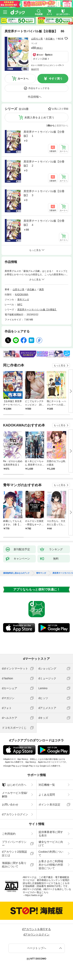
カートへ (23, 79)
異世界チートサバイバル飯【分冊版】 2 (44, 164)
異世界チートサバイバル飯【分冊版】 (37, 310)
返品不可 (35, 69)
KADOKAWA (22, 294)
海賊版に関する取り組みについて (14, 865)
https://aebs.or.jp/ (34, 895)
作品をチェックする (39, 88)
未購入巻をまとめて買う (39, 117)
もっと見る (60, 365)
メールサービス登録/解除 (15, 795)
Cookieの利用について (51, 853)
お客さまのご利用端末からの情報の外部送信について (51, 865)
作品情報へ (35, 97)
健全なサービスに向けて (51, 844)
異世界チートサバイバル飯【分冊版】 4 (44, 223)
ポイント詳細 (40, 59)
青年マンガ (23, 300)
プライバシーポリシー (14, 844)
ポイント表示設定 (49, 805)
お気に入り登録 (60, 109)
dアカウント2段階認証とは (14, 853)
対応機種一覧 (47, 785)
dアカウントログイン (15, 814)
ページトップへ (37, 948)
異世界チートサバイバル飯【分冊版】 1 (44, 134)
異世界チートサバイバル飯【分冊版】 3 (44, 193)
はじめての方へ (14, 785)
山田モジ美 (37, 39)
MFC (20, 305)
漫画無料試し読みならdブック (16, 573)
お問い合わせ (10, 805)
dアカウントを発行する (37, 929)
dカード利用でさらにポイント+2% (46, 65)
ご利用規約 (9, 834)
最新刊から (62, 126)
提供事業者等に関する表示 (51, 834)
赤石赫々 (50, 39)
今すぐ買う (56, 79)
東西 (41, 289)
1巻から (51, 126)
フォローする (66, 39)
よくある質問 (47, 795)
